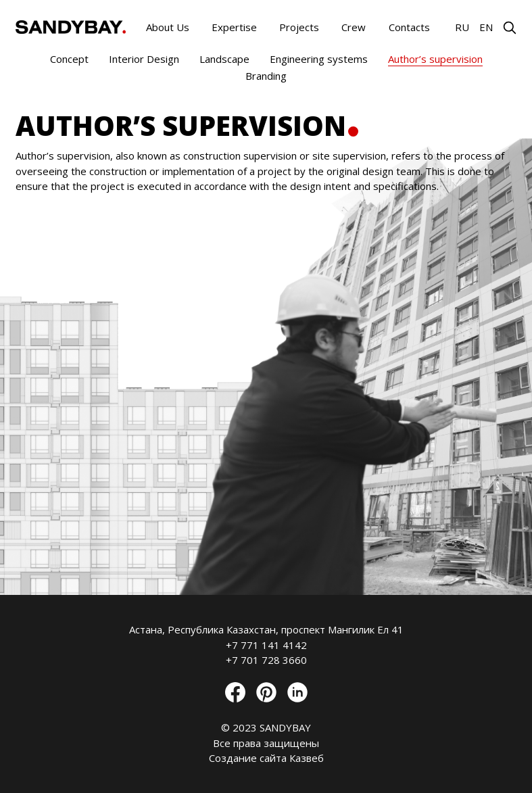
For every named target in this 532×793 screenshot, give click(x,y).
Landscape (224, 59)
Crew (354, 27)
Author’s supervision (435, 59)
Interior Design (144, 59)
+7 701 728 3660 (266, 660)
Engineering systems (319, 59)
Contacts (409, 27)
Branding (266, 76)
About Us (168, 27)
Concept (69, 59)
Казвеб (307, 758)
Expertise (234, 27)
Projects (299, 27)
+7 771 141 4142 (266, 645)
